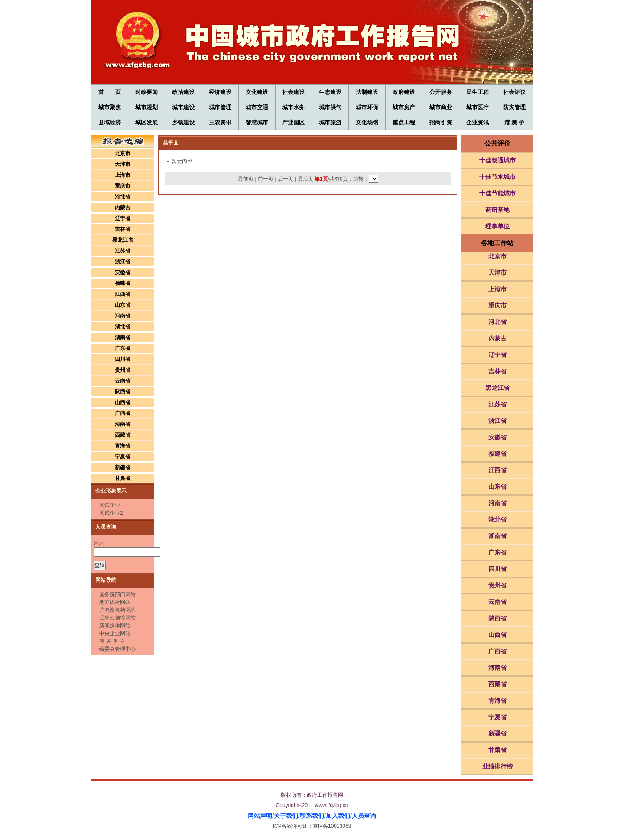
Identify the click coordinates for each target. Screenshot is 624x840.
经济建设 (220, 92)
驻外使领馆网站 (117, 618)
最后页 (305, 179)
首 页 (109, 92)
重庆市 (123, 186)
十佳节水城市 (497, 177)
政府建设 (404, 92)
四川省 (123, 359)
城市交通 (257, 107)
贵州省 (123, 370)
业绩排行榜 (497, 766)
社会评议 (514, 92)
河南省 (123, 316)
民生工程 (478, 92)
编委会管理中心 (117, 649)
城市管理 (220, 107)
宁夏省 (123, 457)
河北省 (123, 197)
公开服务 (441, 92)
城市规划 (146, 107)
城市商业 (441, 107)
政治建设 (183, 92)
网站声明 (260, 816)
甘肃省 (123, 478)
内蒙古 (123, 208)
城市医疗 (478, 107)
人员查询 (364, 816)
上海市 (123, 175)
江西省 (123, 294)
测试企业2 (111, 513)
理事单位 (497, 226)
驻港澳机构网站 (117, 610)
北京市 (123, 153)
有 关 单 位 (112, 641)
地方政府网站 (115, 602)
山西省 (123, 402)
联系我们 (312, 816)
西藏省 (123, 435)
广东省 (123, 348)
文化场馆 (367, 122)
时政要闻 (146, 92)
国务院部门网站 (117, 594)
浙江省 (123, 262)
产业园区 (293, 122)
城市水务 (293, 107)
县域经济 (110, 122)
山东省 (123, 305)
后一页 (286, 179)
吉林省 (123, 229)
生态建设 (330, 92)
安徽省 (123, 272)
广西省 (123, 413)
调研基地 (497, 210)
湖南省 (123, 337)
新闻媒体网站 (115, 626)
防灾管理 (514, 107)
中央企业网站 (115, 633)
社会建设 (293, 92)
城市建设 (183, 107)
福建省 (123, 283)
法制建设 (367, 92)
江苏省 (123, 251)
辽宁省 (123, 218)
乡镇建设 (183, 122)
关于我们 (286, 816)
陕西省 (123, 392)
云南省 (123, 381)
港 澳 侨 (514, 122)
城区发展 (146, 122)
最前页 (246, 179)
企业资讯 (478, 122)
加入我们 (338, 816)
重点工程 (404, 122)
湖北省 (123, 327)
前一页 (266, 179)
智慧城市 (257, 122)
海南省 (123, 424)
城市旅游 (330, 122)
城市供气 (330, 107)
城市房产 (404, 107)
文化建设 (257, 92)
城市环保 (367, 107)
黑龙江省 (123, 240)
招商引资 (441, 122)
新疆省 (123, 467)
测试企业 (110, 505)
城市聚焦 (110, 107)
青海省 (123, 446)
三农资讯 (220, 122)
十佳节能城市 (497, 193)
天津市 (123, 164)
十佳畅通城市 (497, 160)
